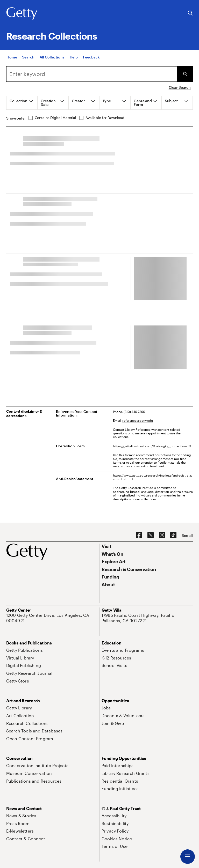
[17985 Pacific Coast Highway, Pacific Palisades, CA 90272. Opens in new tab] (147, 618)
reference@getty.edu (138, 420)
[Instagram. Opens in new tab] (162, 535)
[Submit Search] (185, 74)
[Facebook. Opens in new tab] (139, 535)
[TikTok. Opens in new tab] (173, 535)
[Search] (92, 74)
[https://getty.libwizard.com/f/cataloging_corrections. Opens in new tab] (152, 446)
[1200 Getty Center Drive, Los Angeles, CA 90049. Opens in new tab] (52, 618)
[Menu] (188, 857)
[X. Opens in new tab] (151, 535)
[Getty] (22, 14)
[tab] (22, 103)
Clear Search (180, 87)
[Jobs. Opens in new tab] (106, 708)
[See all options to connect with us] (187, 536)
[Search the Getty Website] (190, 13)
